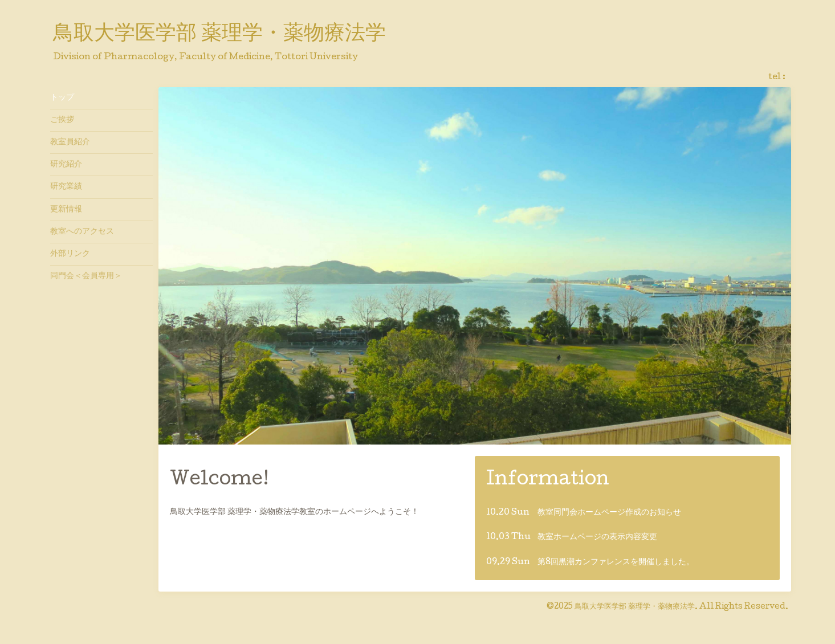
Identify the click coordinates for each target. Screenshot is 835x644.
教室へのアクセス (82, 232)
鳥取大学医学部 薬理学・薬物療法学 (219, 35)
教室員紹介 (70, 142)
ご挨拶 (62, 120)
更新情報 (66, 210)
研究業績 (66, 187)
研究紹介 (66, 165)
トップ (62, 98)
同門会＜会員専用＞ (86, 276)
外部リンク (70, 254)
